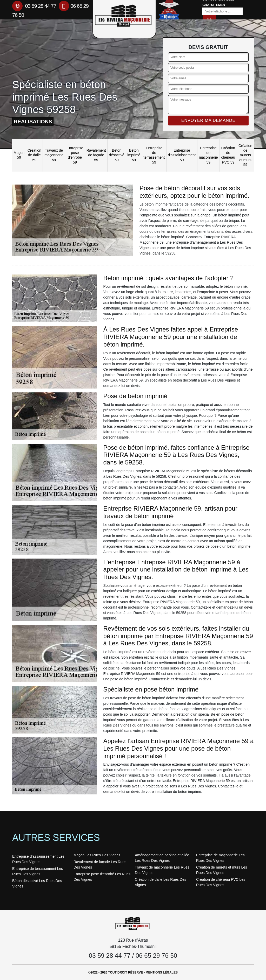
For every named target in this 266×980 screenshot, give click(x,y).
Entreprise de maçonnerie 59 (208, 155)
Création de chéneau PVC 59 (228, 155)
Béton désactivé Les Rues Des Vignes (37, 883)
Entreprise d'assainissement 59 (182, 155)
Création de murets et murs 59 (245, 155)
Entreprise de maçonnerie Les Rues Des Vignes (220, 858)
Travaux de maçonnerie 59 (54, 155)
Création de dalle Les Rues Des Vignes (161, 882)
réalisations (33, 122)
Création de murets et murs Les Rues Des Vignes (222, 870)
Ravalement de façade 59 (96, 155)
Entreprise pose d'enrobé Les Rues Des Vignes (102, 877)
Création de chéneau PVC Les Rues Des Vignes (221, 882)
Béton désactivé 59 (117, 155)
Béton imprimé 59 (134, 155)
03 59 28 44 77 (34, 6)
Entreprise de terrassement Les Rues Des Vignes (38, 871)
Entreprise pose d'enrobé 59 (75, 155)
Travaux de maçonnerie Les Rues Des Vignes (162, 870)
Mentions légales (162, 972)
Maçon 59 (19, 155)
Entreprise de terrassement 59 (154, 155)
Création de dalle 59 (34, 155)
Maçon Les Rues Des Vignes (97, 855)
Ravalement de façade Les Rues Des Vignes (100, 865)
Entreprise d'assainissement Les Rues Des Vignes (38, 859)
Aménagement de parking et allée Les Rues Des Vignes (162, 858)
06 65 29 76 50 (156, 956)
